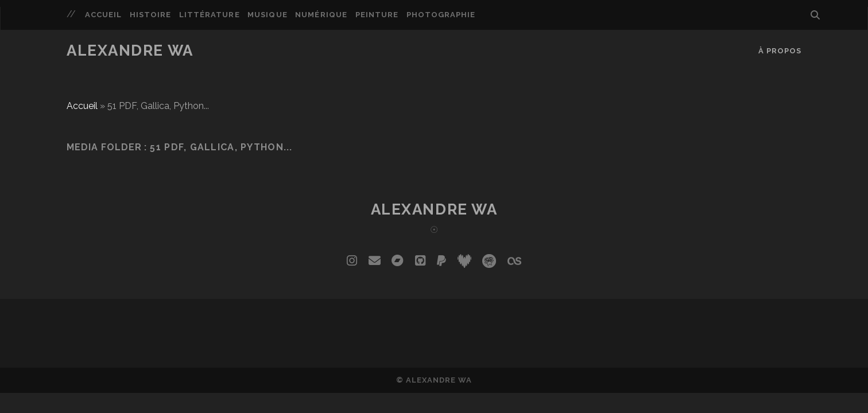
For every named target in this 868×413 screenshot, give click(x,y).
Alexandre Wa (130, 50)
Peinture (377, 15)
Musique (267, 15)
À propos (780, 51)
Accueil (103, 15)
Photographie (441, 15)
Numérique (321, 15)
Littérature (209, 15)
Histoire (150, 15)
